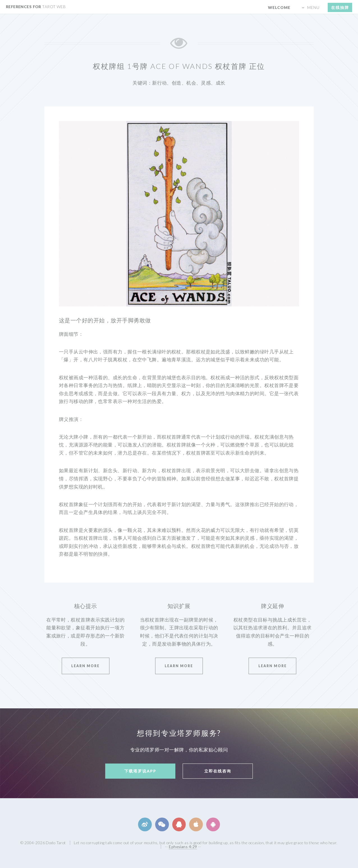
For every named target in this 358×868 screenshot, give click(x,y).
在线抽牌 (340, 7)
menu (313, 7)
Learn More (85, 666)
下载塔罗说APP (140, 771)
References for (36, 7)
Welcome (279, 7)
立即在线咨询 (218, 771)
